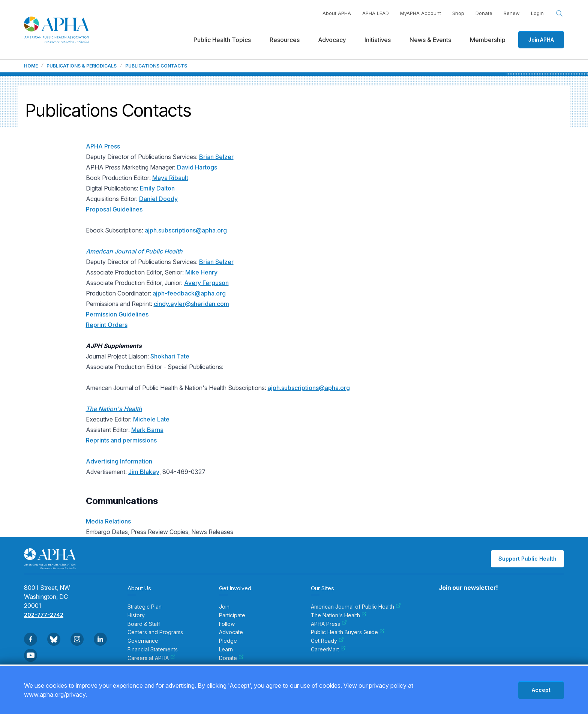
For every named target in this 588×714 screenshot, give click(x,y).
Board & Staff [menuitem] (144, 624)
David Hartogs (197, 167)
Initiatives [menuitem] (378, 40)
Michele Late (152, 419)
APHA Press (103, 146)
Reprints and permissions (121, 440)
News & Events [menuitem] (430, 40)
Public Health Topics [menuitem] (222, 40)
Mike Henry (201, 272)
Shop (458, 13)
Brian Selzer (216, 157)
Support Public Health (527, 559)
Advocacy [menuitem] (332, 40)
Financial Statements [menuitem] (153, 649)
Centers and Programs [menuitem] (155, 632)
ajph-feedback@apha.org (189, 293)
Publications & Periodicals (82, 66)
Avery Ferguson (206, 283)
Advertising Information (119, 461)
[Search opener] (559, 13)
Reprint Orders (107, 325)
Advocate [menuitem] (231, 632)
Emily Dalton (157, 188)
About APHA (337, 13)
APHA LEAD (376, 13)
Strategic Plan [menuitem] (145, 607)
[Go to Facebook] (31, 639)
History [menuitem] (136, 615)
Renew (512, 13)
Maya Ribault (170, 178)
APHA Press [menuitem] (329, 624)
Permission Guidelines (117, 314)
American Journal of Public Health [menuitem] (356, 607)
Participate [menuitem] (232, 615)
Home (31, 66)
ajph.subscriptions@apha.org (186, 230)
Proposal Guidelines (114, 209)
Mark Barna (147, 430)
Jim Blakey (144, 472)
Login (537, 13)
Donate (484, 13)
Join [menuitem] (224, 607)
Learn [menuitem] (226, 649)
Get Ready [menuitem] (327, 641)
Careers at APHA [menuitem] (151, 658)
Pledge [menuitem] (228, 641)
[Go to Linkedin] (100, 639)
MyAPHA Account (421, 13)
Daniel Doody (158, 199)
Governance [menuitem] (143, 641)
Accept (541, 690)
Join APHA (541, 40)
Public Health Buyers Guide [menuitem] (348, 632)
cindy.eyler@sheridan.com (191, 304)
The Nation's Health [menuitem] (339, 615)
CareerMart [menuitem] (328, 649)
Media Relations (108, 521)
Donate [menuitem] (231, 658)
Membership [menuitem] (488, 40)
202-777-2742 (44, 615)
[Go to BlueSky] (54, 639)
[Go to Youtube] (31, 655)
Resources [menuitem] (285, 40)
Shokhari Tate (170, 356)
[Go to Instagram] (77, 639)
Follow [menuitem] (227, 624)
